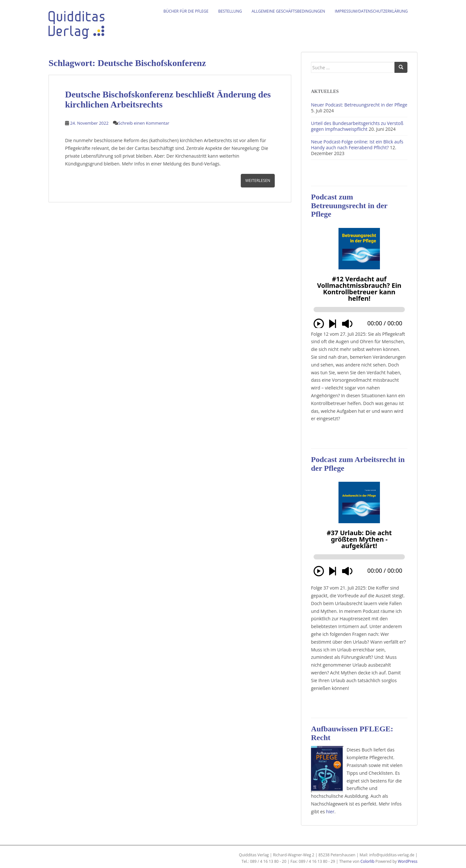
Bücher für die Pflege (186, 11)
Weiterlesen (258, 180)
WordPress (408, 861)
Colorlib (367, 861)
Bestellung (230, 11)
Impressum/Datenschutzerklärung (371, 11)
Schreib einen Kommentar (144, 123)
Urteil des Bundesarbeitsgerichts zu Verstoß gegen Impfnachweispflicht (357, 126)
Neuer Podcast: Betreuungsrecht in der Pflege (359, 105)
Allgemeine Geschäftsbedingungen (288, 11)
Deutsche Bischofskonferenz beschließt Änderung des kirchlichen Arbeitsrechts (168, 99)
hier (330, 812)
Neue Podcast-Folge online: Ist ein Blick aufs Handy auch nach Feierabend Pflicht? (357, 145)
